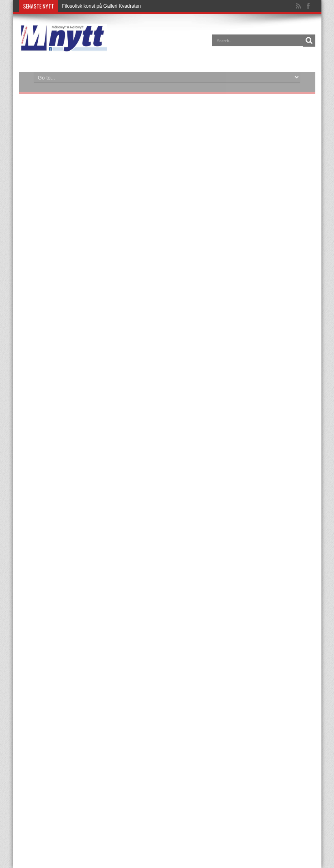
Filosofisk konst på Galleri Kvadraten (102, 6)
